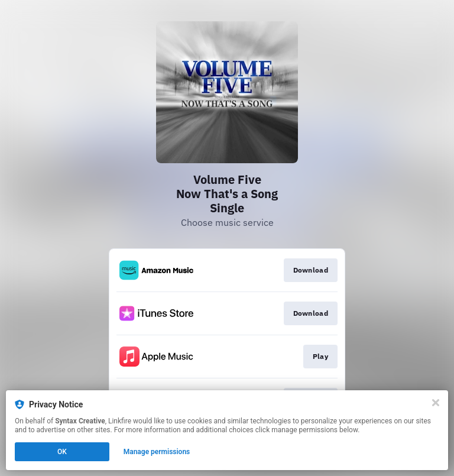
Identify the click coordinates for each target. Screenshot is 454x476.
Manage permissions (157, 452)
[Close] (436, 403)
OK (62, 452)
